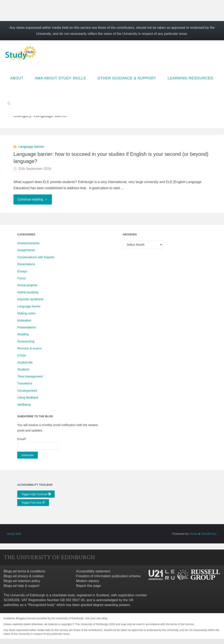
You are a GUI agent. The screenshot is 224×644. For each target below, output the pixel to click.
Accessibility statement (93, 571)
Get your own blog (96, 618)
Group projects (27, 285)
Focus (21, 278)
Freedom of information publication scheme (108, 576)
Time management (30, 377)
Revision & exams (29, 349)
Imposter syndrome (30, 299)
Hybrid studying (28, 292)
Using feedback (28, 398)
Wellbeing (24, 405)
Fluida (193, 534)
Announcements (28, 243)
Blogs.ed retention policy (22, 581)
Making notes (26, 313)
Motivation (24, 320)
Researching (26, 342)
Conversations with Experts (36, 257)
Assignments (26, 250)
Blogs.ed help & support (21, 586)
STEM (21, 355)
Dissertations (26, 264)
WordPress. (209, 534)
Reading (23, 334)
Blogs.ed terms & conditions (24, 571)
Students (23, 370)
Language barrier (31, 147)
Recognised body (41, 605)
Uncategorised (27, 391)
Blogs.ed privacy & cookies (24, 576)
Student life (25, 363)
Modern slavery (88, 581)
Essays (22, 271)
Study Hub (14, 534)
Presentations (27, 328)
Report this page (88, 586)
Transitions (25, 384)
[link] (9, 103)
